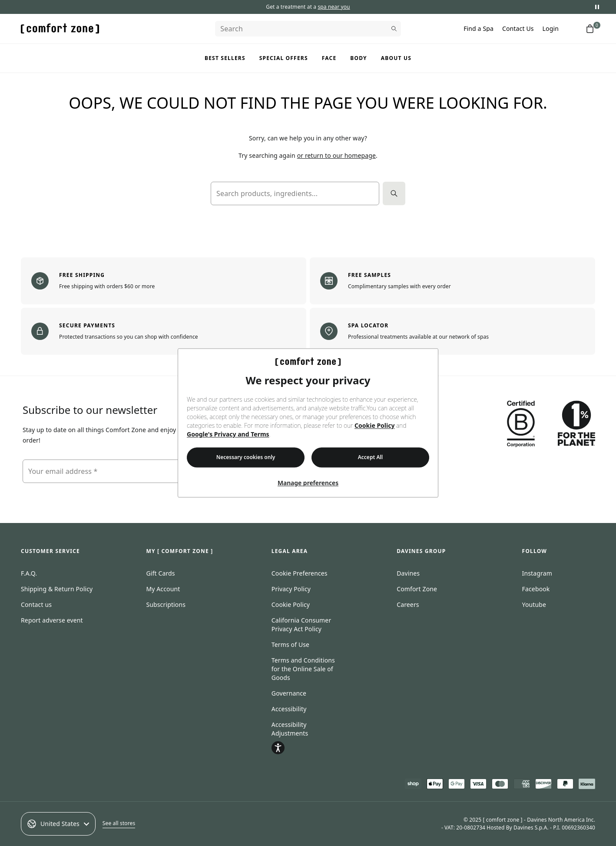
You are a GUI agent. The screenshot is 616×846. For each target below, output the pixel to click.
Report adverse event (52, 620)
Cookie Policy (374, 426)
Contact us (36, 605)
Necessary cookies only (246, 458)
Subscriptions (166, 605)
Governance (289, 693)
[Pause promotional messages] (597, 7)
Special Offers (284, 58)
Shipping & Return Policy (57, 589)
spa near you (334, 7)
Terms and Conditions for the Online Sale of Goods (303, 669)
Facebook (536, 589)
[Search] (308, 29)
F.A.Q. (29, 573)
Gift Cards (160, 573)
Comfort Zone (417, 589)
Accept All (371, 458)
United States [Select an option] (58, 824)
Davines (408, 573)
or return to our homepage (336, 155)
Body (358, 58)
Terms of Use (290, 644)
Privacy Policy (291, 589)
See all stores (119, 823)
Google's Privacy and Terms (228, 435)
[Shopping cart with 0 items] (590, 29)
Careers (408, 605)
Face (329, 58)
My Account (163, 589)
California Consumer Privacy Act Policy (301, 625)
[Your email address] (134, 471)
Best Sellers (225, 58)
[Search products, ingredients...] (295, 193)
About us (396, 58)
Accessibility (289, 709)
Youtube (534, 605)
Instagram (537, 573)
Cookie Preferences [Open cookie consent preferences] (300, 573)
